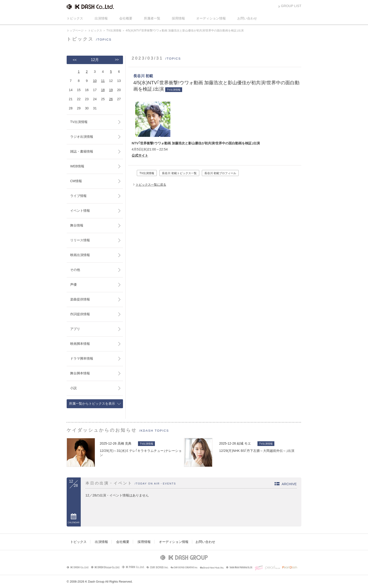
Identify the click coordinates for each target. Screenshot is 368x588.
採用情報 (178, 18)
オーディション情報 (211, 18)
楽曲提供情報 (80, 299)
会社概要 (126, 18)
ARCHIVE (289, 484)
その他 (75, 270)
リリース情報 (80, 240)
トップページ (75, 31)
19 (111, 90)
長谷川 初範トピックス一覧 (179, 173)
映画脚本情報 (80, 344)
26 (111, 99)
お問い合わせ (247, 18)
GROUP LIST (291, 6)
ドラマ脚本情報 (82, 358)
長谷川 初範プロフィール (220, 173)
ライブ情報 (78, 196)
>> (117, 60)
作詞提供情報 (80, 314)
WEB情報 (77, 166)
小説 (73, 388)
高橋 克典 (125, 443)
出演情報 (101, 18)
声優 (73, 284)
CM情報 (76, 181)
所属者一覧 (152, 18)
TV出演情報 (114, 31)
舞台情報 (77, 225)
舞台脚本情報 (80, 373)
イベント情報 (80, 211)
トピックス (75, 18)
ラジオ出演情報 (82, 137)
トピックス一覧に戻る (151, 185)
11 (103, 81)
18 (103, 90)
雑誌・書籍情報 (82, 151)
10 (95, 81)
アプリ (75, 329)
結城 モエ (244, 443)
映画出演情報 (80, 255)
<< (75, 60)
